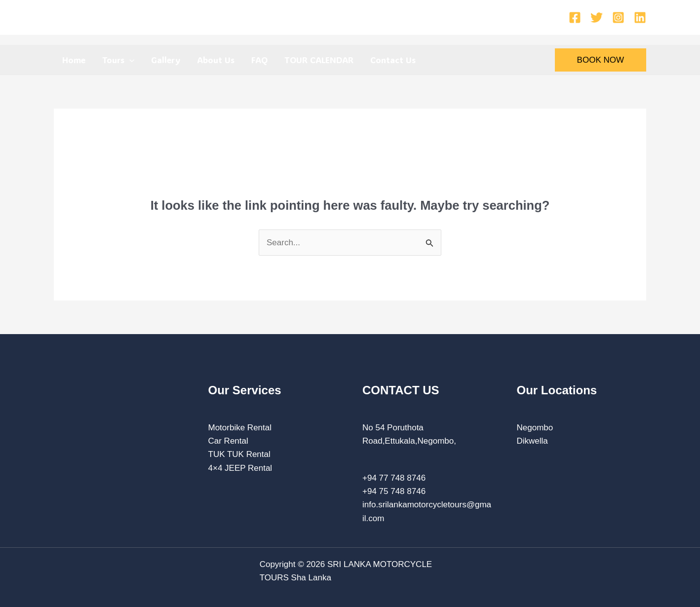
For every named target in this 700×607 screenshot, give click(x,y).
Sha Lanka (311, 578)
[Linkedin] (640, 18)
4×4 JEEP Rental (240, 468)
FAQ (259, 60)
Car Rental (228, 441)
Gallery (166, 60)
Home (74, 60)
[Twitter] (597, 18)
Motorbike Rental (240, 428)
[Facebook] (575, 18)
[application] (129, 60)
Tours (118, 60)
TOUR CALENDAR (319, 60)
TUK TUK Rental (239, 454)
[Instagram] (618, 18)
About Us (216, 60)
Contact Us (393, 60)
